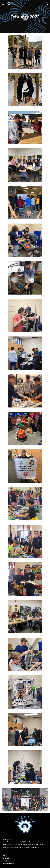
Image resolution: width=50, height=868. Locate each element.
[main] (25, 17)
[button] (3, 4)
